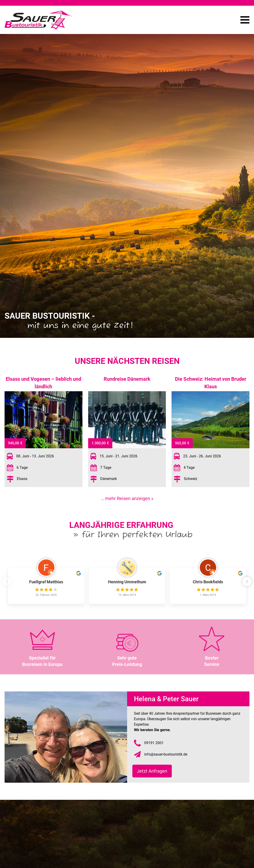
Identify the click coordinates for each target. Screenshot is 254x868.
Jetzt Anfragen (154, 771)
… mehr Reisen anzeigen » (127, 498)
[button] (248, 582)
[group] (46, 586)
